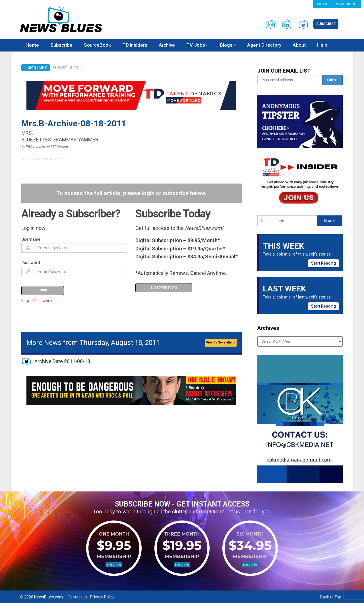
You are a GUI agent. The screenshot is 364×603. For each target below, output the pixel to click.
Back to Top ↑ (332, 597)
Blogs (226, 45)
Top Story (36, 67)
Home (32, 45)
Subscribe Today (164, 288)
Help (322, 45)
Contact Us (77, 597)
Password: (31, 263)
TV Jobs (196, 45)
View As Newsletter (221, 342)
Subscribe (326, 24)
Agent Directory (264, 45)
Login (322, 4)
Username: (31, 239)
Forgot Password (37, 301)
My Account (346, 4)
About (299, 45)
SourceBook (97, 45)
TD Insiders (135, 45)
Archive (167, 45)
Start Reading (323, 263)
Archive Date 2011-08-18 (62, 361)
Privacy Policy (102, 597)
